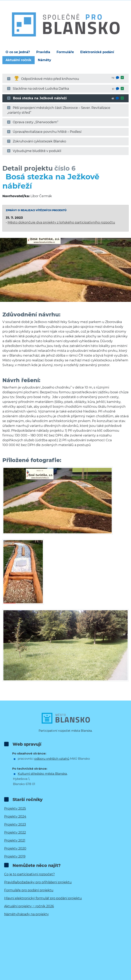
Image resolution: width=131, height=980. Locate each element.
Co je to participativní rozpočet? (29, 874)
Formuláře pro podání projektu (29, 890)
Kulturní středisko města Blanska (42, 774)
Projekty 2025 (15, 809)
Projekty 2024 (15, 817)
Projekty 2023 (15, 824)
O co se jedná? (18, 52)
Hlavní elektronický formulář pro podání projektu (43, 898)
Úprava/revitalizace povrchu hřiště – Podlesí (44, 132)
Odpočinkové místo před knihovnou (65, 78)
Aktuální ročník (19, 60)
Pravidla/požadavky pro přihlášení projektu (38, 882)
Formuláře (65, 52)
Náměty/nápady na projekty (26, 914)
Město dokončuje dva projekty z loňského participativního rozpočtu (61, 222)
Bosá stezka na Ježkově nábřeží (65, 98)
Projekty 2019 (15, 856)
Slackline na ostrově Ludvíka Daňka (65, 89)
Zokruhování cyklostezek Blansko (37, 141)
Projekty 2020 (15, 848)
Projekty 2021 (15, 840)
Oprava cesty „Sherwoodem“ (33, 122)
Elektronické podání (97, 52)
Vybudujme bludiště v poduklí (34, 151)
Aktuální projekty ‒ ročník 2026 (29, 906)
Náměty (44, 60)
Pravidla (43, 52)
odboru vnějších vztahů (52, 759)
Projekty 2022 (15, 832)
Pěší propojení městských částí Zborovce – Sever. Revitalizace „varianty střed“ (59, 110)
